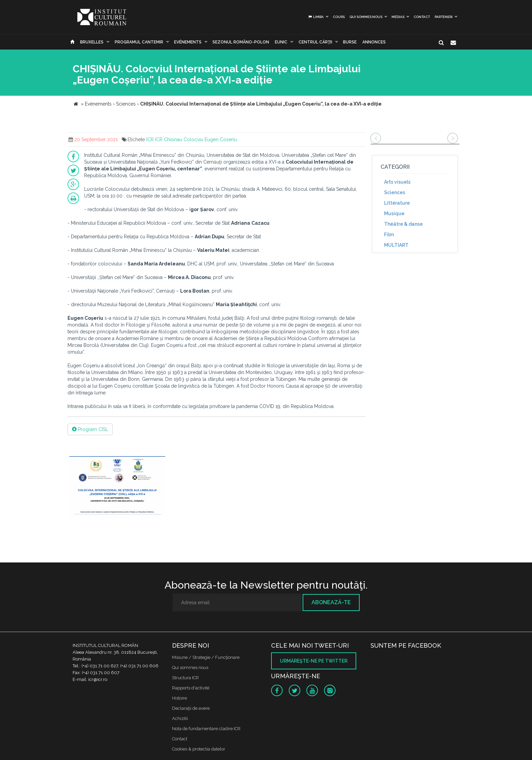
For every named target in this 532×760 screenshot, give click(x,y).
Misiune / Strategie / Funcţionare (206, 657)
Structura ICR (185, 678)
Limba (316, 17)
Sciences (395, 192)
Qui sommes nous (366, 17)
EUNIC (281, 42)
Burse (350, 42)
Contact (422, 17)
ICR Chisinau (169, 140)
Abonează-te (331, 602)
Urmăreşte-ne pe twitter (314, 661)
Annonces (374, 42)
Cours (339, 17)
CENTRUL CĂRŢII (315, 42)
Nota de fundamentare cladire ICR (206, 729)
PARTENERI (444, 17)
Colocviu (193, 140)
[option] (117, 488)
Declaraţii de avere (191, 708)
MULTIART (396, 245)
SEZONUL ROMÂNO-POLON (241, 42)
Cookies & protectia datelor (199, 749)
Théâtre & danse (403, 224)
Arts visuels (397, 182)
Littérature (397, 203)
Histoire (179, 698)
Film (389, 235)
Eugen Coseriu (221, 140)
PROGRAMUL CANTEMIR (139, 42)
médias (398, 17)
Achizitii (180, 718)
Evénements (188, 42)
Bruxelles (92, 42)
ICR (150, 140)
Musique (394, 214)
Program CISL (90, 429)
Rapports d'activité (191, 688)
